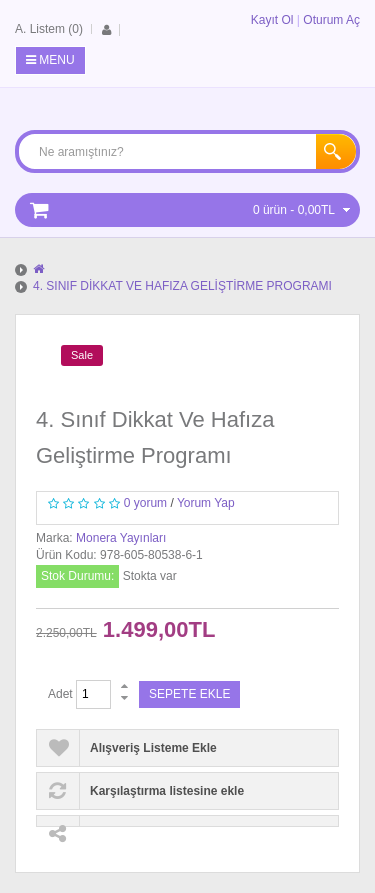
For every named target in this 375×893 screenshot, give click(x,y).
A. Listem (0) (49, 29)
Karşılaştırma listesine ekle (167, 791)
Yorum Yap (206, 503)
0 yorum (145, 503)
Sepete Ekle (189, 694)
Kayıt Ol (272, 20)
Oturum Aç (331, 20)
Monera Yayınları (121, 538)
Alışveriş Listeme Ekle (153, 748)
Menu (50, 60)
